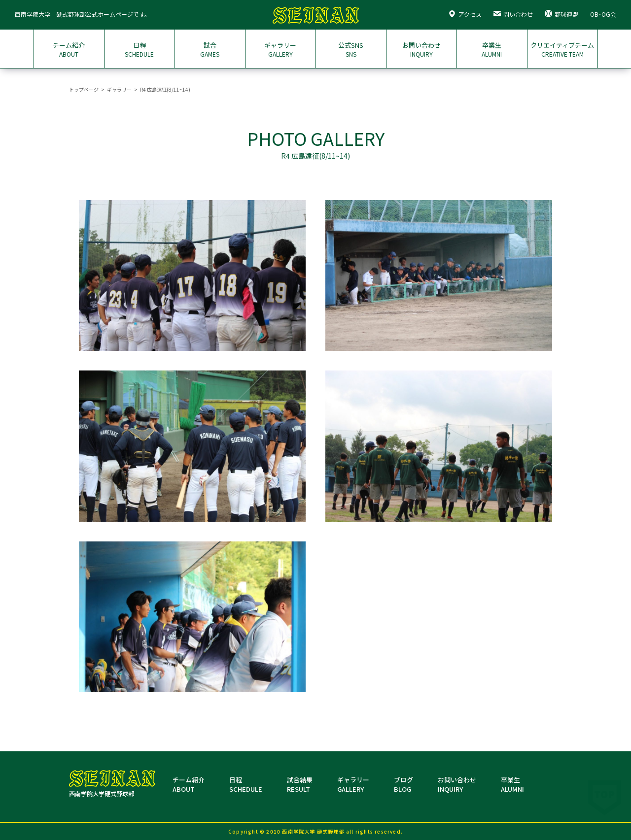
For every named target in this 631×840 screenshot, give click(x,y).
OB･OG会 (603, 14)
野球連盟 (561, 14)
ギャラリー (119, 89)
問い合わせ (513, 14)
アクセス (465, 14)
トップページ (84, 89)
